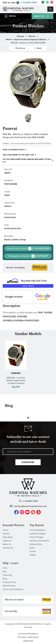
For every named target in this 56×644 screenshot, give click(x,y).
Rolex (32, 548)
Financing (7, 575)
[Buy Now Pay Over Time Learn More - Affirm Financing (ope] (28, 283)
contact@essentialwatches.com (28, 506)
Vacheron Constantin (39, 541)
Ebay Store (8, 537)
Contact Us (8, 548)
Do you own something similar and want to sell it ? (28, 161)
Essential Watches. (32, 624)
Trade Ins (7, 541)
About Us (42, 16)
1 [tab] (28, 418)
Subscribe (28, 462)
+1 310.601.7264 (27, 3)
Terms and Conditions (13, 589)
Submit (50, 9)
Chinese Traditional (28, 637)
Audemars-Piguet (38, 534)
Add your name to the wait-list (19, 155)
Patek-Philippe (36, 537)
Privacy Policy (9, 582)
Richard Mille (36, 544)
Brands (6, 534)
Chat (5, 568)
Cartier (33, 551)
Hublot (33, 555)
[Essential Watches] (18, 9)
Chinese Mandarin (28, 634)
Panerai (16, 373)
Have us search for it (14, 150)
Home (5, 530)
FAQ (4, 571)
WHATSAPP (28, 256)
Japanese (28, 641)
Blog (5, 579)
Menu (12, 16)
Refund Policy (9, 586)
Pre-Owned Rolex (37, 530)
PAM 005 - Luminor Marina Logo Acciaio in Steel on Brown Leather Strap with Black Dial (16, 381)
